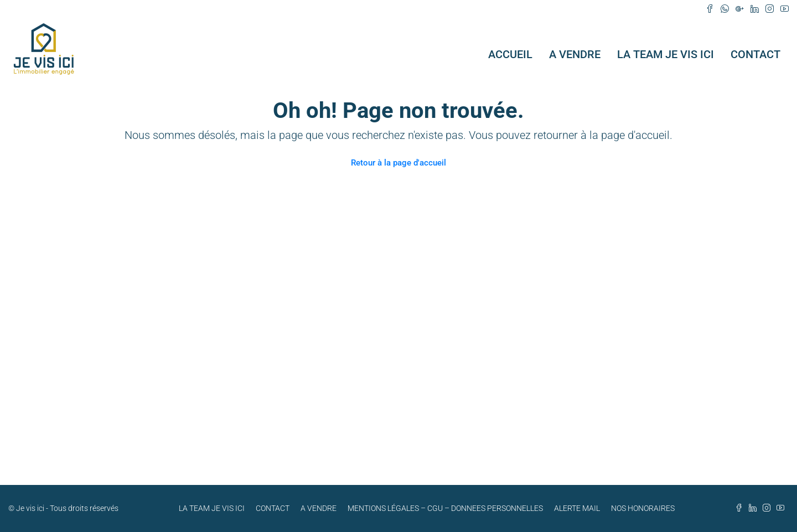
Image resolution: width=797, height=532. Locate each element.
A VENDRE (575, 54)
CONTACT (755, 54)
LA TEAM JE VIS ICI (666, 54)
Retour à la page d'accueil (398, 163)
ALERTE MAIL (577, 508)
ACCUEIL (510, 54)
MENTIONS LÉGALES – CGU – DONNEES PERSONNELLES (445, 508)
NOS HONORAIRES (643, 508)
